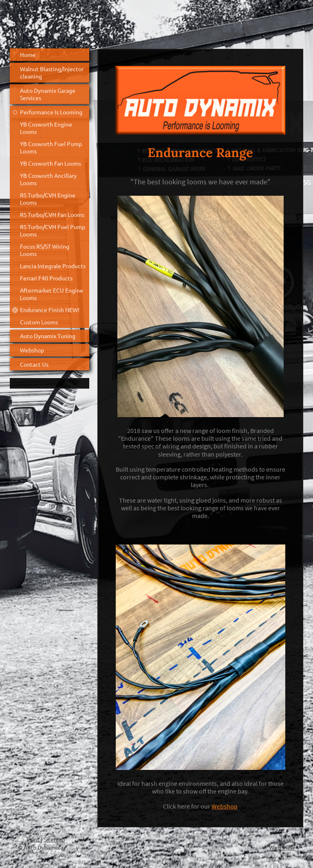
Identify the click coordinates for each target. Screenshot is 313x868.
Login (288, 839)
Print (29, 839)
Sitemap (54, 839)
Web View (282, 847)
